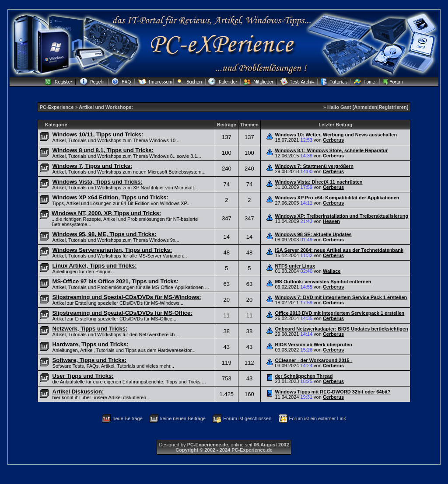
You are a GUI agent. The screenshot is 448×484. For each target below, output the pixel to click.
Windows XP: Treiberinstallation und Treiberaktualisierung (341, 216)
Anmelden (366, 107)
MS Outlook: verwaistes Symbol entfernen (323, 282)
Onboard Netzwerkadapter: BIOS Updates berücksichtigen (341, 329)
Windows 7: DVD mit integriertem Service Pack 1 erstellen (341, 297)
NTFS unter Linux (295, 266)
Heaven (331, 221)
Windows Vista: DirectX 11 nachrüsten (318, 182)
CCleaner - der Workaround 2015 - (313, 360)
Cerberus (333, 140)
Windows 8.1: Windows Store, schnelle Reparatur (331, 150)
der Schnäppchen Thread (304, 376)
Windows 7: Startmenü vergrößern (314, 166)
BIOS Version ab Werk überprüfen (313, 345)
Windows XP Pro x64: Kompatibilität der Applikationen (337, 198)
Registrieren (392, 107)
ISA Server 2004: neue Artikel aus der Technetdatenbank (339, 250)
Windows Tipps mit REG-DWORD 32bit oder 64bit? (332, 392)
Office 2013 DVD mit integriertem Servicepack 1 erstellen (339, 313)
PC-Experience (58, 107)
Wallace (332, 271)
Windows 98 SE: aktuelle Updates (313, 234)
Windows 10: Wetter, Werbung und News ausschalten (336, 135)
